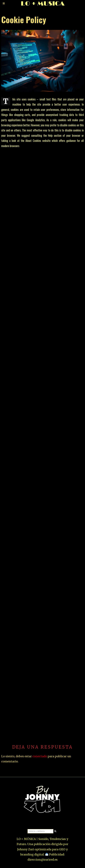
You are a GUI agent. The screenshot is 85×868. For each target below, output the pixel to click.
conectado (40, 756)
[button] (55, 831)
